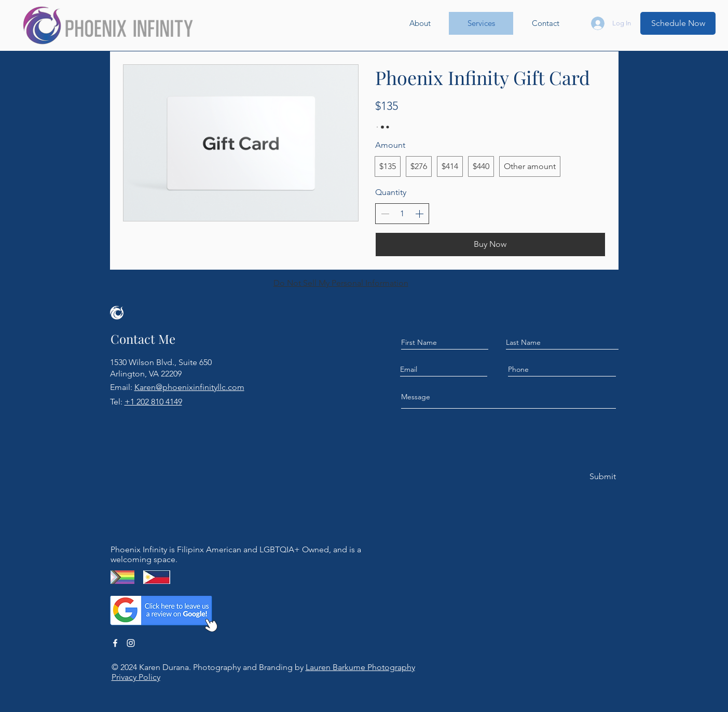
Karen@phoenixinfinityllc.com (189, 387)
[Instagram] (131, 643)
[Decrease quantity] (385, 214)
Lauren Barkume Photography (360, 667)
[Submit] (602, 477)
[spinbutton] (402, 214)
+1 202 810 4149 (153, 402)
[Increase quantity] (419, 214)
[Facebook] (115, 643)
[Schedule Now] (678, 23)
